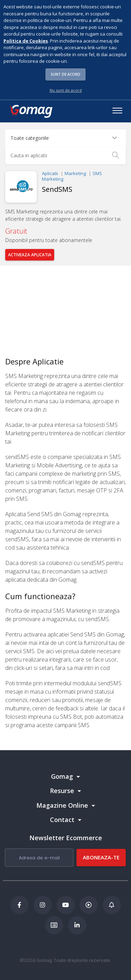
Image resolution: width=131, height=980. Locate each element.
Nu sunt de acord (66, 90)
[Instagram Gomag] (43, 905)
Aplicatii (50, 173)
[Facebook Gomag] (20, 905)
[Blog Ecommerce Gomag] (112, 905)
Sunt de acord (65, 74)
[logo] (31, 111)
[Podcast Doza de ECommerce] (89, 905)
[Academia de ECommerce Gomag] (54, 925)
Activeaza (30, 255)
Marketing (75, 173)
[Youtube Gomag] (66, 905)
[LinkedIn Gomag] (77, 925)
